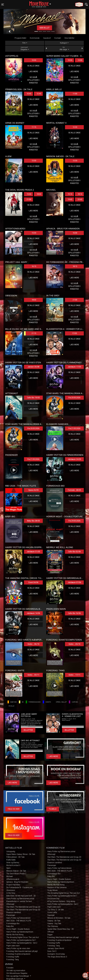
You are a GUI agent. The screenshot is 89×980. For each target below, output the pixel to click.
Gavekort (47, 38)
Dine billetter (69, 38)
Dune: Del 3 (52, 951)
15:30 (34, 233)
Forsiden (10, 968)
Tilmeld (53, 809)
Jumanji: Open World (56, 948)
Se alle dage (33, 66)
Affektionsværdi (13, 879)
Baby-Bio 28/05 (33, 521)
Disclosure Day (53, 899)
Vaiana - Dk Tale (54, 921)
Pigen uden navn (13, 946)
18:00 (39, 194)
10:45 (29, 94)
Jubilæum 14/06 (33, 613)
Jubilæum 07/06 (74, 582)
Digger (50, 935)
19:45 (70, 199)
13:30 (34, 161)
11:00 (75, 94)
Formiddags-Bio (13, 923)
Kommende (35, 38)
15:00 (29, 194)
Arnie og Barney (13, 863)
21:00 (29, 199)
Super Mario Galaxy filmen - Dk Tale (21, 854)
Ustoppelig (11, 851)
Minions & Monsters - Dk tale (59, 918)
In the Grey (11, 893)
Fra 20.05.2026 (74, 398)
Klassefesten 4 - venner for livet (19, 901)
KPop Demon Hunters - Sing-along (61, 901)
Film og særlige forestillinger (18, 976)
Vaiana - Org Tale (54, 923)
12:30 (75, 127)
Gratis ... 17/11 (74, 675)
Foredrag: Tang (13, 960)
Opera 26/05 (33, 490)
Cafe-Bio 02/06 (74, 552)
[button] (10, 31)
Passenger (11, 915)
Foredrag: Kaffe (13, 957)
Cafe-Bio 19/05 (33, 398)
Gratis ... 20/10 (74, 644)
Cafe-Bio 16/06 (74, 613)
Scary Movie (52, 890)
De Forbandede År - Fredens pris (19, 887)
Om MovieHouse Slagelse (17, 973)
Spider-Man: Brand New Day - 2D (61, 929)
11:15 (34, 127)
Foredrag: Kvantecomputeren (18, 954)
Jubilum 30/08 (33, 367)
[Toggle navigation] (3, 5)
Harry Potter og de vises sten (18, 948)
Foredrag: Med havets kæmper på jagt (22, 951)
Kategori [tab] (64, 43)
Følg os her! (14, 809)
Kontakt (58, 38)
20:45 (80, 199)
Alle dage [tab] (64, 48)
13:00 (80, 60)
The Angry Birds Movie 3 (57, 957)
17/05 (74, 333)
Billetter (28, 730)
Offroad (51, 932)
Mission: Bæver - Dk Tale (16, 871)
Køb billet (44, 28)
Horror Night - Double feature (18, 929)
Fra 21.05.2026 (74, 428)
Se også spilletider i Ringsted (33, 80)
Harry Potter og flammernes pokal (20, 899)
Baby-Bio (10, 926)
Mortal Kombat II (13, 865)
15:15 (70, 194)
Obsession (11, 890)
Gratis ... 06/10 (33, 644)
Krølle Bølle (11, 860)
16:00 (75, 233)
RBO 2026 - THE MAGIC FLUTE (19, 921)
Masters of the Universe (57, 887)
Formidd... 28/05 (74, 490)
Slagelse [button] (41, 3)
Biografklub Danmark (15, 979)
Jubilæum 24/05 (74, 459)
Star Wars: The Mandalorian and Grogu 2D (23, 907)
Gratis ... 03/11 (33, 675)
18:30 (34, 300)
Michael (10, 876)
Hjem (8, 868)
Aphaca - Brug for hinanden (17, 882)
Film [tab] (24, 43)
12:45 (39, 94)
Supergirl (51, 915)
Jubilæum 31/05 (33, 552)
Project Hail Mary (13, 885)
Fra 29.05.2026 (74, 521)
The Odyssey (53, 926)
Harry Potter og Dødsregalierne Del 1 (21, 940)
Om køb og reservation (16, 970)
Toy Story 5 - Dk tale (56, 910)
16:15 (34, 266)
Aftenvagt (10, 904)
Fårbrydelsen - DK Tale (15, 857)
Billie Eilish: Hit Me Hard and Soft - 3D (21, 896)
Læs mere (33, 72)
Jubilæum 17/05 (74, 367)
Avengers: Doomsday (56, 954)
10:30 (34, 60)
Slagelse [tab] (25, 48)
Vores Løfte (52, 912)
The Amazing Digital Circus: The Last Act (23, 937)
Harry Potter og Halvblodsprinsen (20, 932)
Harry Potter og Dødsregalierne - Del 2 (22, 943)
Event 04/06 (33, 582)
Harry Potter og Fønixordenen (18, 918)
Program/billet (20, 38)
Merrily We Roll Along (15, 935)
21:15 (30, 333)
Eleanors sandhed (14, 912)
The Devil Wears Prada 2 (16, 874)
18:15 (80, 194)
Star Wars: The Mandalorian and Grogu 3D (23, 910)
